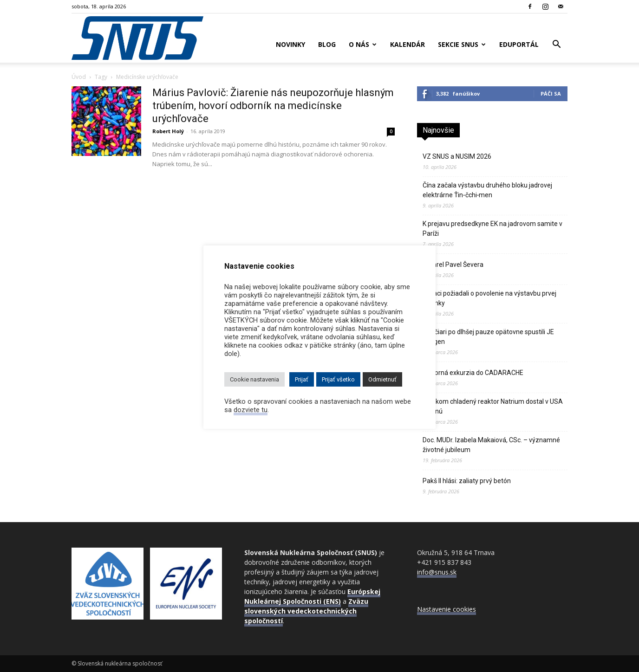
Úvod (79, 77)
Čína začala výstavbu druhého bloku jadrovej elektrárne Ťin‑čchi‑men (487, 190)
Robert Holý (168, 131)
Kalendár (408, 44)
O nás (363, 44)
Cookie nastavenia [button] (254, 379)
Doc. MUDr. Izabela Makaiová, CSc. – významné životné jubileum (491, 445)
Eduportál (519, 44)
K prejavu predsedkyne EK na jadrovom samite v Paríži (492, 229)
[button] (556, 45)
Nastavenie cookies (447, 609)
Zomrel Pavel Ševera (453, 265)
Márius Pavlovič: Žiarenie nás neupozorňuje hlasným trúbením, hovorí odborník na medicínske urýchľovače (273, 106)
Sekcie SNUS (462, 44)
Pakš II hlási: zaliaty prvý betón (467, 481)
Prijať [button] (302, 379)
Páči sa (551, 94)
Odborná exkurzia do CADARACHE (473, 373)
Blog (327, 44)
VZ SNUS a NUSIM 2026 (457, 156)
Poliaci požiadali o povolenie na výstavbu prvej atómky (489, 298)
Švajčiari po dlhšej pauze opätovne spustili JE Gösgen (488, 337)
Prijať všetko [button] (338, 379)
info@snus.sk (437, 572)
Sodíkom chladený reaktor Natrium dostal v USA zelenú (493, 406)
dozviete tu (251, 410)
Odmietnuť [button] (382, 379)
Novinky (290, 44)
